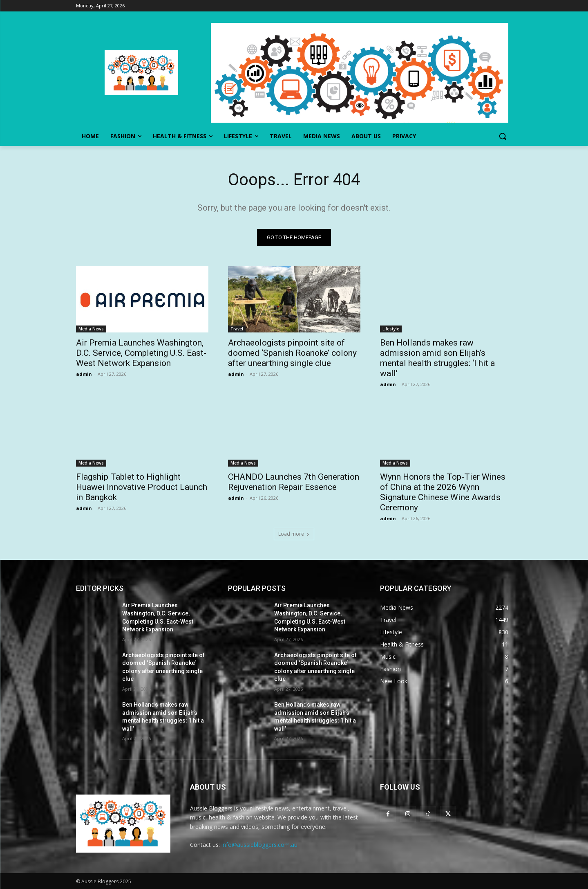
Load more (294, 534)
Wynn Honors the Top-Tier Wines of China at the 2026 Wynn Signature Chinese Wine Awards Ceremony (443, 492)
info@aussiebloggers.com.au (259, 845)
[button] (503, 136)
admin (84, 374)
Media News (91, 329)
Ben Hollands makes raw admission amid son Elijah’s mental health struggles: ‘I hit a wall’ (437, 358)
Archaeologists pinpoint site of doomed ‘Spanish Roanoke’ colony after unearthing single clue (292, 353)
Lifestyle (391, 329)
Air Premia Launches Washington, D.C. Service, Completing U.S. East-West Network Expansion (141, 353)
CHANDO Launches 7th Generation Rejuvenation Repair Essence (294, 482)
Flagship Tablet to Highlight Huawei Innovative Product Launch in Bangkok (142, 487)
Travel (237, 329)
